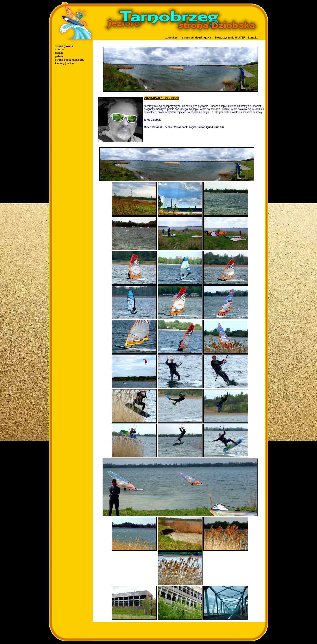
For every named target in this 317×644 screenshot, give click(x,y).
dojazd (59, 53)
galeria (59, 56)
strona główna (64, 46)
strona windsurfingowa (196, 38)
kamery (65, 63)
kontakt (253, 38)
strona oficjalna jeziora (69, 60)
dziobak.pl (171, 38)
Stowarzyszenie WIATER (230, 38)
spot (59, 49)
